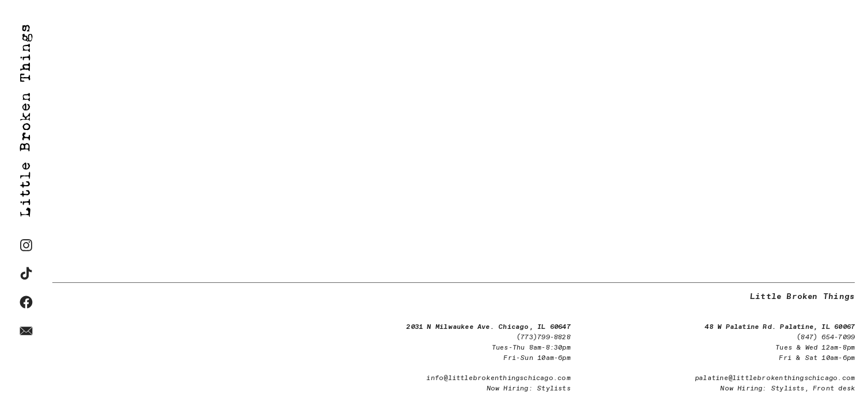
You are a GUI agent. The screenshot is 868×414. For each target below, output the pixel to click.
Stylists (554, 389)
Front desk (834, 389)
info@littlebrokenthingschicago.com (498, 378)
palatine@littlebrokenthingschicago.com (775, 378)
